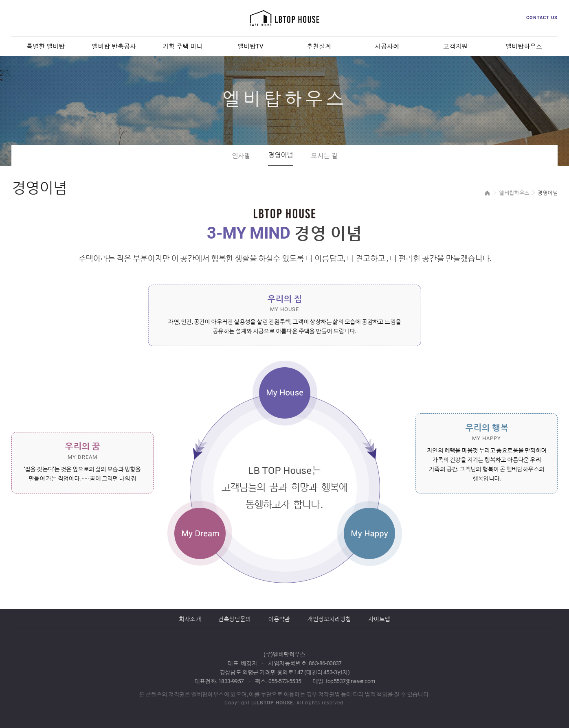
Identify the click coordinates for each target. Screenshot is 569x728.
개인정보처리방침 (329, 619)
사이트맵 (379, 619)
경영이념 (281, 155)
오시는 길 (324, 156)
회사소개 (190, 619)
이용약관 (279, 619)
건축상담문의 (234, 619)
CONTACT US (542, 18)
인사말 (241, 156)
